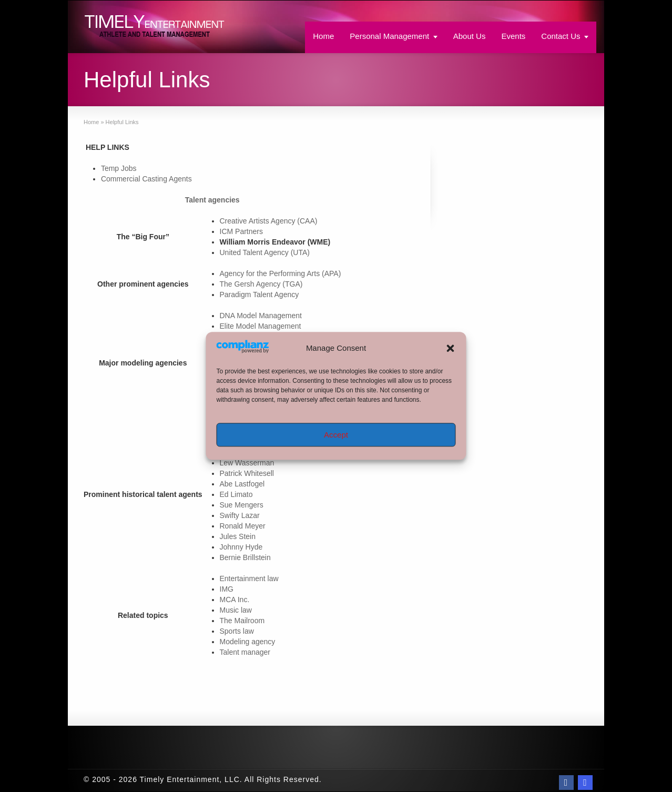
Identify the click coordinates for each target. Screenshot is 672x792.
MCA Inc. (235, 600)
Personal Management (389, 36)
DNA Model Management (261, 316)
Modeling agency (248, 642)
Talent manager (245, 652)
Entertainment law (249, 578)
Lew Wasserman (247, 463)
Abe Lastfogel (242, 484)
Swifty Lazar (240, 515)
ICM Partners (241, 231)
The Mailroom (242, 621)
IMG (227, 589)
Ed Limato (236, 494)
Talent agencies (212, 200)
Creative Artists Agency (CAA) (269, 221)
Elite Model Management (261, 326)
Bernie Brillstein (245, 557)
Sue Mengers (242, 505)
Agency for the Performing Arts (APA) (281, 273)
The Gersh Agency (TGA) (261, 284)
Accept (336, 435)
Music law (236, 610)
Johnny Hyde (241, 547)
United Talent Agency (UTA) (265, 252)
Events (513, 36)
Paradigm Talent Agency (259, 295)
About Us (470, 36)
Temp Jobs (119, 168)
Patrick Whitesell (247, 473)
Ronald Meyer (243, 526)
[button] (451, 348)
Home (323, 36)
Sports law (237, 631)
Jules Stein (238, 536)
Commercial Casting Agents (146, 179)
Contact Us (561, 36)
